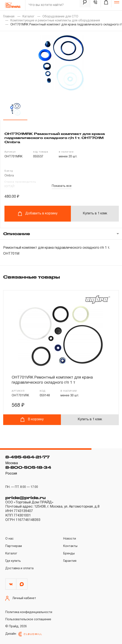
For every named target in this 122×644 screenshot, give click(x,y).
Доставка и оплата (19, 568)
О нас (9, 539)
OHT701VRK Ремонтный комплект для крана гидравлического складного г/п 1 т (52, 380)
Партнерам (14, 546)
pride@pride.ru (25, 498)
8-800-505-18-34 (28, 467)
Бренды (69, 554)
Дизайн (24, 634)
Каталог (28, 17)
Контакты (70, 546)
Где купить (13, 561)
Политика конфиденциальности (29, 612)
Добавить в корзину (38, 214)
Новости (70, 539)
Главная (9, 17)
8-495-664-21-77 (27, 457)
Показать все (62, 186)
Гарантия (70, 561)
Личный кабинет (21, 598)
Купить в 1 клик (95, 214)
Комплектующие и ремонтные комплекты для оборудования (55, 21)
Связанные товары (32, 277)
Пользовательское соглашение (28, 620)
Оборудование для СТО (60, 17)
